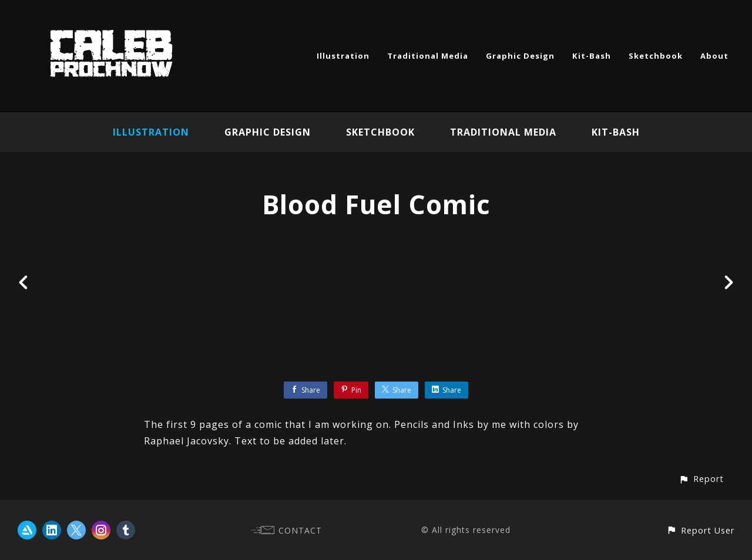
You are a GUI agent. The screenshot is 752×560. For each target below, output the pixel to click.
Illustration (343, 56)
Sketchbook (656, 56)
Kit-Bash (592, 56)
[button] (701, 479)
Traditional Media (428, 56)
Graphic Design (520, 56)
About (714, 56)
